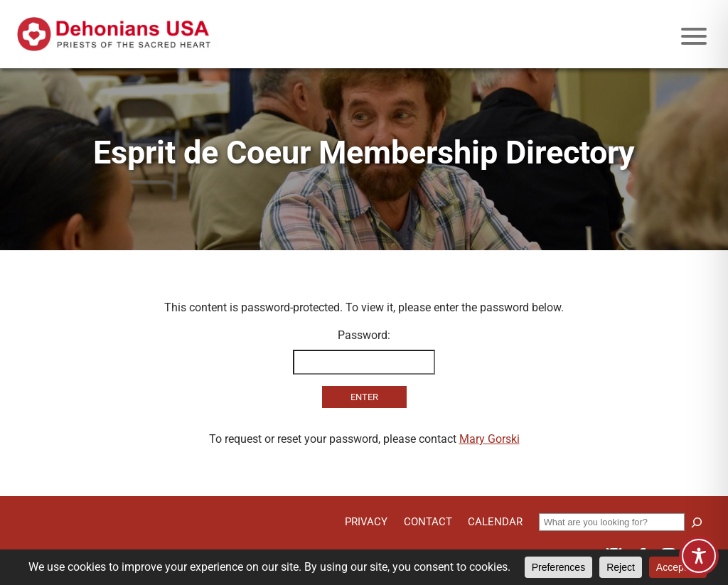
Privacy (366, 522)
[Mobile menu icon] (694, 36)
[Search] (697, 522)
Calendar (495, 522)
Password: (364, 351)
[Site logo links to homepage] (114, 34)
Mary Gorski (489, 439)
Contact (428, 522)
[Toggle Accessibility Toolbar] (699, 556)
